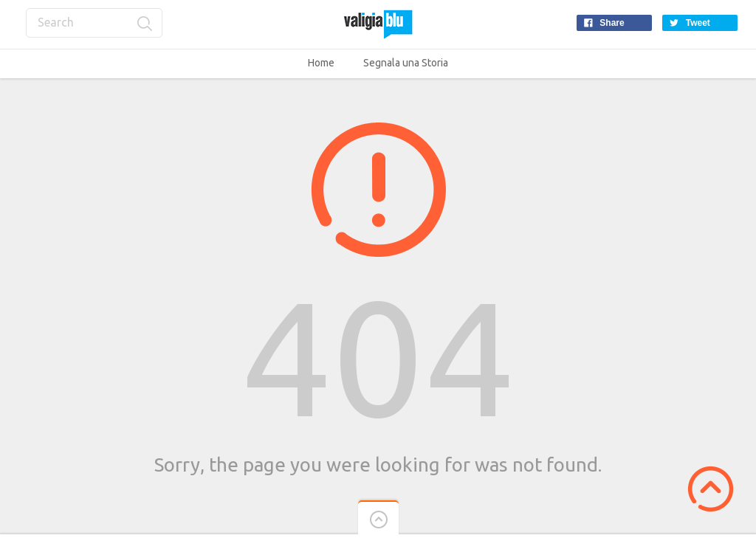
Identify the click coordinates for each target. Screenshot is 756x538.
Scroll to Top (711, 489)
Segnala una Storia (406, 63)
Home (321, 63)
